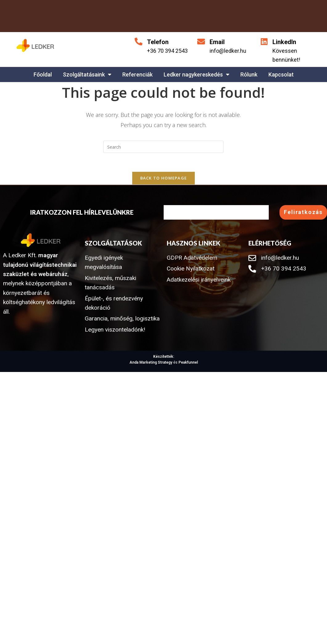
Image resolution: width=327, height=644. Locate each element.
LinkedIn (284, 42)
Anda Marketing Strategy (151, 362)
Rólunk (249, 74)
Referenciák (137, 74)
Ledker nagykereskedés (196, 74)
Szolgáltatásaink (87, 74)
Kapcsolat (281, 74)
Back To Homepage (164, 178)
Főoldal (43, 74)
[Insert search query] (163, 147)
